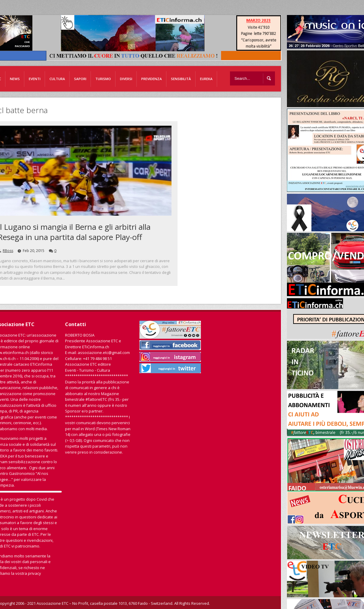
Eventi (35, 79)
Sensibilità (181, 79)
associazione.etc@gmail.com (104, 352)
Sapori (80, 79)
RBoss (8, 251)
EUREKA (206, 79)
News (15, 79)
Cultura (57, 79)
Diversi (126, 79)
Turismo (103, 79)
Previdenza (152, 79)
